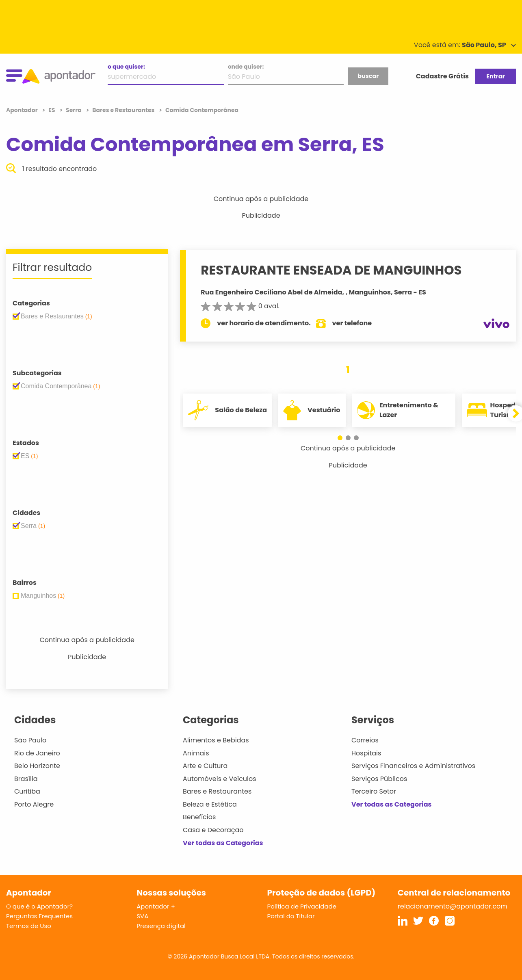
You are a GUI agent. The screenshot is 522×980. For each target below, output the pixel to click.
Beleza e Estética (210, 804)
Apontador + (156, 906)
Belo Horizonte (37, 766)
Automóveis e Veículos (220, 779)
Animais (196, 753)
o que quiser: (126, 67)
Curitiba (27, 791)
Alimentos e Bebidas (216, 740)
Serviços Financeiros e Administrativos (413, 766)
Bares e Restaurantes (217, 791)
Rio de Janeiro (37, 753)
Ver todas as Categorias (223, 843)
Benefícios (199, 817)
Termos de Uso (29, 926)
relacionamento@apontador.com (453, 906)
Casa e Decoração (213, 830)
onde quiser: (246, 67)
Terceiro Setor (374, 791)
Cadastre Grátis (442, 76)
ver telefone (352, 323)
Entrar (495, 76)
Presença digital (161, 926)
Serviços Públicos (379, 779)
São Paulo (30, 740)
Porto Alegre (34, 804)
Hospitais (366, 753)
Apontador (23, 110)
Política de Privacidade (302, 906)
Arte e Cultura (205, 766)
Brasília (26, 779)
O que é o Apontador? (39, 906)
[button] (340, 438)
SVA (142, 916)
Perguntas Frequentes (39, 916)
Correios (365, 740)
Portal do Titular (291, 916)
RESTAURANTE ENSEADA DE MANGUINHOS (331, 270)
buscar (368, 76)
